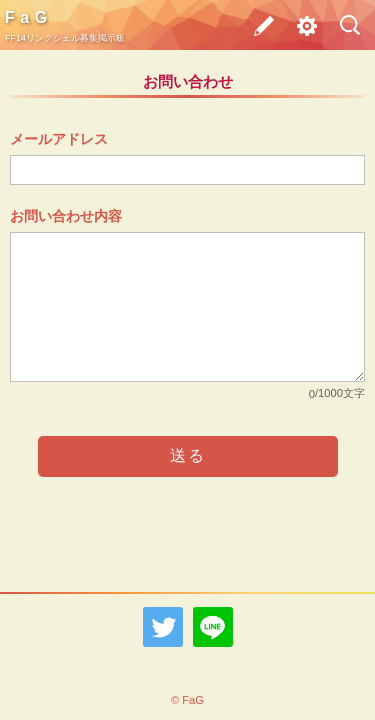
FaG (29, 17)
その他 (301, 30)
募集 (258, 25)
